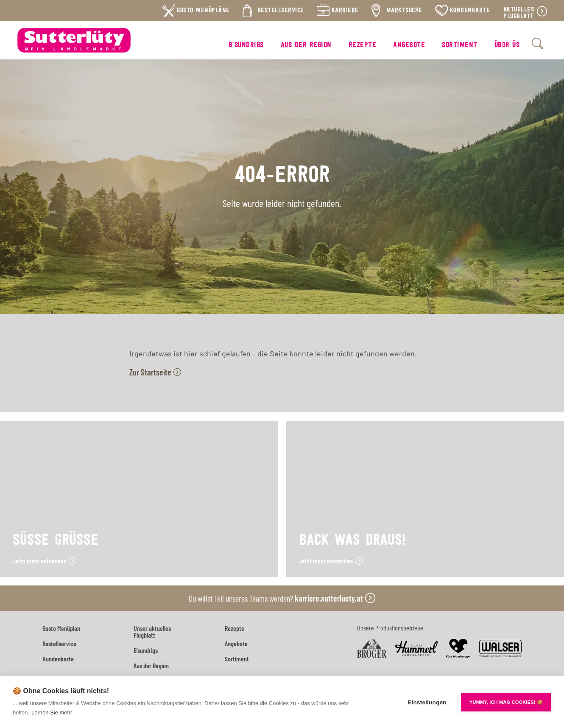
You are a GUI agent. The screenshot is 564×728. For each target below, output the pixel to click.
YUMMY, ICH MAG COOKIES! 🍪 (506, 702)
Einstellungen (427, 702)
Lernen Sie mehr (52, 713)
